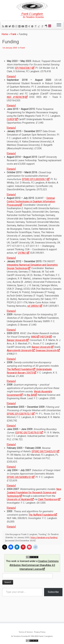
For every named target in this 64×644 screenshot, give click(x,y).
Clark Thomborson (49, 508)
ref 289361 (35, 315)
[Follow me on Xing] (30, 33)
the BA (32, 404)
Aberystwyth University (21, 359)
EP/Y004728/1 (25, 77)
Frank (13, 43)
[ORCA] (46, 33)
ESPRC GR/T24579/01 (29, 442)
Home (5, 43)
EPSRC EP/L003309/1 (36, 188)
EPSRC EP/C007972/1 (21, 423)
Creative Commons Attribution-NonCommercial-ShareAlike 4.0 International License (34, 574)
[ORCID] (33, 33)
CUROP (12, 128)
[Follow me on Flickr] (20, 33)
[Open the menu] (59, 32)
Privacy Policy (40, 632)
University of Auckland (20, 508)
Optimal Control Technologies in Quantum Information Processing (31, 210)
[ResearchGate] (39, 33)
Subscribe (53, 601)
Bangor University (18, 349)
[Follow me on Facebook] (14, 33)
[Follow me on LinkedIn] (27, 33)
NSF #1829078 (17, 106)
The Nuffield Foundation (21, 378)
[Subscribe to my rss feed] (4, 33)
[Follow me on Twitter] (10, 33)
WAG (35, 346)
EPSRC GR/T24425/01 (45, 460)
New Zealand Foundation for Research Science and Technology (34, 502)
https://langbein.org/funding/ (44, 546)
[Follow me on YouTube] (23, 33)
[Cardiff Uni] (50, 33)
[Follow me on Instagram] (17, 33)
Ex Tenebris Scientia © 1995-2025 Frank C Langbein (32, 636)
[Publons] (43, 33)
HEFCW (46, 346)
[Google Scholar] (36, 33)
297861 (24, 262)
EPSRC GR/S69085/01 (21, 486)
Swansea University (48, 359)
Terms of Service (26, 632)
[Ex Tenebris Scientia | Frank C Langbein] (32, 9)
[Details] (11, 86)
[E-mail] (7, 33)
